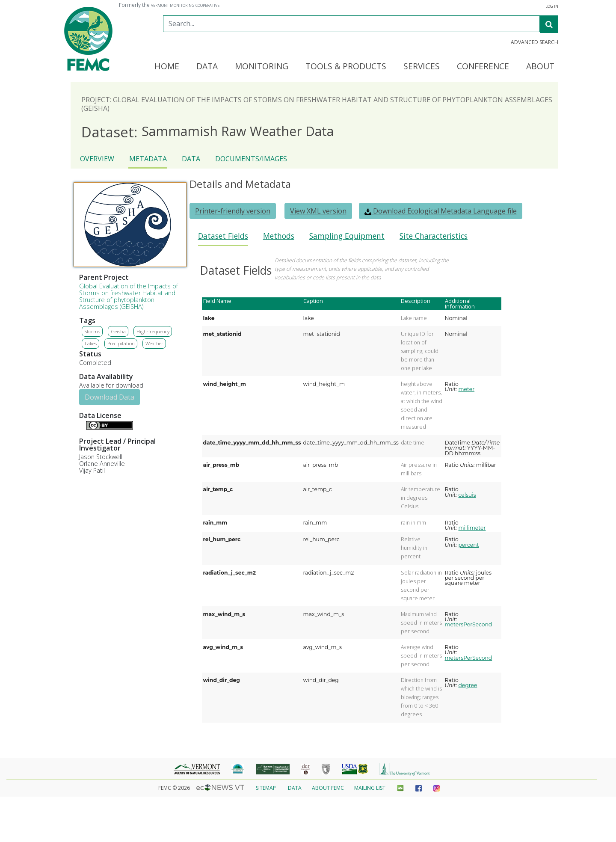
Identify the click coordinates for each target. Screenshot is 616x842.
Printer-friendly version (233, 211)
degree (468, 685)
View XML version (318, 211)
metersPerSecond (469, 624)
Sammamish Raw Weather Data (207, 132)
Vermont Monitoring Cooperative (185, 6)
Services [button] (422, 67)
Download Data (110, 397)
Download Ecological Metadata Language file (441, 211)
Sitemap (266, 788)
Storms (92, 331)
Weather (154, 343)
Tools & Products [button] (346, 67)
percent (468, 545)
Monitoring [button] (262, 67)
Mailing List (370, 788)
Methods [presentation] (279, 236)
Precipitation (121, 343)
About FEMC (328, 788)
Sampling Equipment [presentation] (347, 236)
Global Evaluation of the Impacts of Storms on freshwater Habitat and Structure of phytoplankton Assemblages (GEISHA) (129, 296)
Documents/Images (251, 159)
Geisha (118, 331)
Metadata (148, 159)
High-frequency (153, 331)
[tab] (223, 239)
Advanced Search (535, 42)
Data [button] (207, 67)
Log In (552, 6)
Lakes (91, 343)
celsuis (467, 495)
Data (191, 159)
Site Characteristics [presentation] (434, 236)
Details (83, 424)
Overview (97, 159)
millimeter (472, 528)
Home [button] (167, 67)
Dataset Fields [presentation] (223, 236)
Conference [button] (483, 67)
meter (466, 389)
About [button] (540, 67)
